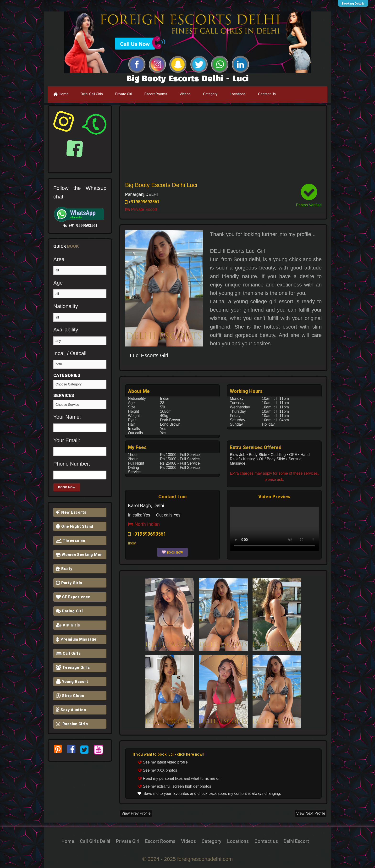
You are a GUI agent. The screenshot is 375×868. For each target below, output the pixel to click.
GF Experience (73, 597)
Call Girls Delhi (87, 841)
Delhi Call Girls (92, 94)
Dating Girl (69, 611)
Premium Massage (76, 639)
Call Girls (68, 653)
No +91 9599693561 (80, 226)
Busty (64, 569)
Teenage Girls (73, 667)
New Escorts (71, 512)
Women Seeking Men (79, 555)
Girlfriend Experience (80, 404)
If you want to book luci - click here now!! (168, 754)
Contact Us (267, 94)
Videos (185, 94)
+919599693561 (142, 202)
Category (210, 94)
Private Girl (124, 94)
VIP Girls (68, 625)
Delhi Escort (306, 841)
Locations (238, 94)
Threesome (71, 541)
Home (61, 94)
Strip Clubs (70, 696)
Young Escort (72, 682)
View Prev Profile (136, 813)
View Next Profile (311, 813)
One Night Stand (74, 526)
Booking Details (354, 3)
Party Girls (69, 583)
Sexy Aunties (71, 710)
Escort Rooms (156, 94)
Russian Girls (72, 724)
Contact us (273, 841)
